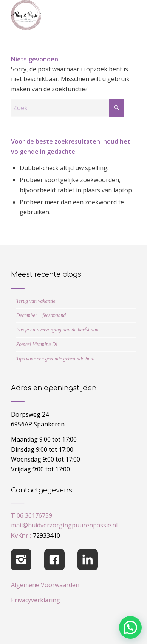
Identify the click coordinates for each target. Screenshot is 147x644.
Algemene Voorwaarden (45, 585)
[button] (130, 627)
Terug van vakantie (36, 301)
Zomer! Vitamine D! (37, 344)
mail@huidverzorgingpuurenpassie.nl (64, 525)
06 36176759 (34, 515)
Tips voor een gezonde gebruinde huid (55, 359)
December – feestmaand (41, 315)
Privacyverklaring (36, 600)
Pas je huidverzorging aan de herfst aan (57, 330)
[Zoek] (68, 108)
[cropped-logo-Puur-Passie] (61, 15)
